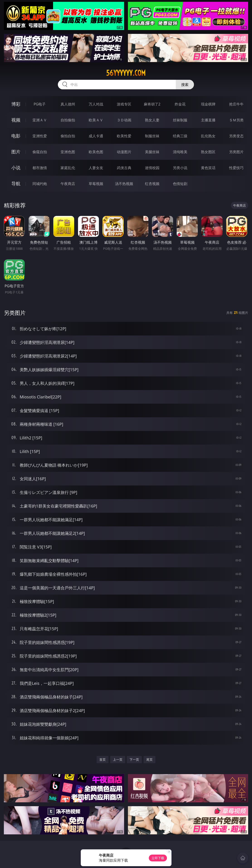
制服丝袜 (152, 136)
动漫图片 (124, 152)
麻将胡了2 (152, 104)
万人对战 (96, 104)
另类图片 (236, 152)
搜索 (185, 85)
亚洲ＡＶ (40, 120)
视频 (16, 120)
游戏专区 (124, 104)
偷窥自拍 (40, 152)
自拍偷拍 (68, 120)
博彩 (16, 104)
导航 (16, 184)
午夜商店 (68, 184)
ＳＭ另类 (236, 120)
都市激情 (40, 168)
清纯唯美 (180, 152)
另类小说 (180, 168)
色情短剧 (180, 184)
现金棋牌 (208, 104)
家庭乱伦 (68, 168)
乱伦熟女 (208, 136)
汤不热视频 (124, 184)
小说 (16, 168)
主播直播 (208, 120)
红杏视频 (152, 184)
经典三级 (180, 136)
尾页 (149, 759)
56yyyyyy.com (126, 73)
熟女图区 (208, 152)
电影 (16, 136)
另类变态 (236, 136)
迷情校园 (152, 168)
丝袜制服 (180, 120)
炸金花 (180, 104)
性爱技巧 (236, 168)
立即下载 (158, 858)
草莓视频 (96, 184)
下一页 (134, 759)
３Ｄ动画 (124, 120)
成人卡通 (96, 136)
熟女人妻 (152, 120)
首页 (103, 759)
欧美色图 (96, 152)
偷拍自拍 (68, 136)
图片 (16, 152)
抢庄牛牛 (236, 104)
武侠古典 (124, 168)
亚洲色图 (68, 152)
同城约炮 (40, 184)
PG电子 (40, 104)
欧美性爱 (124, 136)
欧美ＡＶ (96, 120)
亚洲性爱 (40, 136)
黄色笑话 (208, 168)
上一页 (118, 759)
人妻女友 (96, 168)
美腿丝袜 (152, 152)
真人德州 (68, 104)
